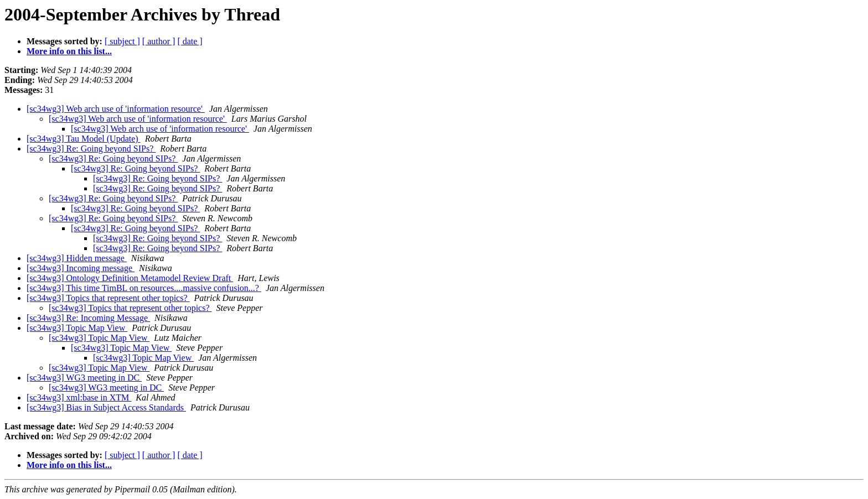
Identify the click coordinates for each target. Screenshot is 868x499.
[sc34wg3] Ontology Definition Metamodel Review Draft (130, 278)
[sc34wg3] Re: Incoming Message (88, 318)
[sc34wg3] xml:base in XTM (79, 397)
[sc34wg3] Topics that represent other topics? (108, 298)
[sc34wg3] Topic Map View (77, 328)
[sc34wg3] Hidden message (77, 258)
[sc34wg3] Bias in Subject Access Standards (106, 407)
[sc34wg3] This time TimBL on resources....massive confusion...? (144, 288)
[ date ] (190, 41)
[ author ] (159, 41)
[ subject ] (122, 41)
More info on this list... (69, 51)
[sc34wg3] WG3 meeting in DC (84, 378)
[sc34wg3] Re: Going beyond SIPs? (91, 149)
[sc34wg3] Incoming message (81, 268)
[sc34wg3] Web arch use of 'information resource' (116, 109)
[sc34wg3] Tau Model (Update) (84, 139)
